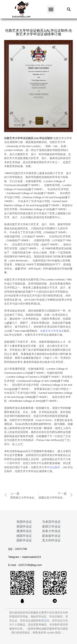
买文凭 (45, 621)
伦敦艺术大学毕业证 (52, 331)
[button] (51, 9)
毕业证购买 (53, 467)
